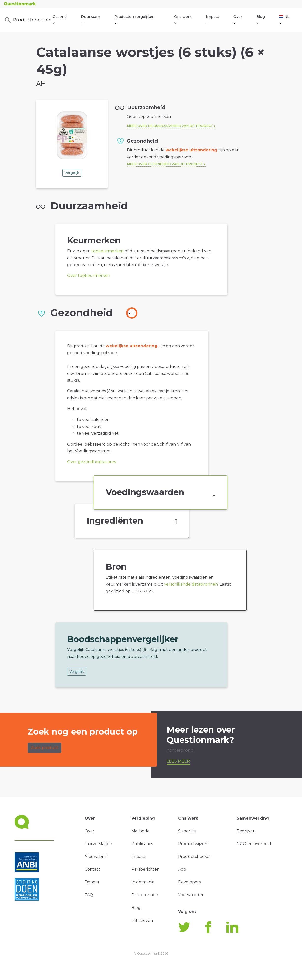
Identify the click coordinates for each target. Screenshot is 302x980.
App (182, 869)
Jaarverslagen (98, 844)
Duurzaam (91, 19)
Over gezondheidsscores (91, 462)
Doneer (92, 882)
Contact (92, 869)
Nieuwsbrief (96, 857)
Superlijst (187, 831)
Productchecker (27, 20)
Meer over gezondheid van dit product (165, 164)
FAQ (89, 895)
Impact (212, 19)
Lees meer (178, 761)
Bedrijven (246, 831)
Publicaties (142, 844)
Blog (261, 19)
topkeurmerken (108, 251)
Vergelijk (72, 173)
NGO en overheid (254, 844)
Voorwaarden (191, 895)
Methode (140, 831)
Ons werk (183, 19)
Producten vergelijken (134, 19)
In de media (143, 882)
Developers (189, 882)
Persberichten (145, 869)
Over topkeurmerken (89, 276)
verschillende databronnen (191, 584)
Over (238, 19)
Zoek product (45, 748)
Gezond (60, 19)
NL (284, 19)
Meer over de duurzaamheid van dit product (170, 126)
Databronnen (145, 895)
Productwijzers (193, 844)
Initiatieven (142, 920)
